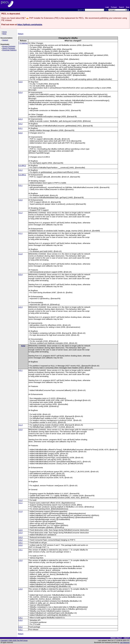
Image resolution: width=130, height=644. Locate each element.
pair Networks (125, 643)
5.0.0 (21, 200)
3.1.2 (21, 500)
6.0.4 (21, 92)
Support (121, 7)
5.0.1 (21, 185)
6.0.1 (21, 128)
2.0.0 (21, 560)
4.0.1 (21, 370)
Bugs (128, 7)
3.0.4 (21, 533)
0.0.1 (21, 630)
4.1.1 (21, 233)
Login (107, 7)
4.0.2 (23, 346)
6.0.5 (21, 82)
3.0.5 (21, 530)
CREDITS (127, 638)
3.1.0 (21, 511)
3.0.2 (21, 540)
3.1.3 (21, 425)
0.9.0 (21, 620)
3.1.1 (21, 503)
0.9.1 (21, 618)
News (5, 34)
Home (5, 32)
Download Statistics (10, 50)
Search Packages (9, 48)
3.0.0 (21, 545)
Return (21, 34)
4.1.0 (21, 254)
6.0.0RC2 (22, 166)
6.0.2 (21, 124)
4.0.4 (21, 275)
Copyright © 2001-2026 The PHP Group (14, 641)
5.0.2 (21, 170)
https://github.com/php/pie (30, 25)
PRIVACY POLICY (116, 638)
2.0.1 (21, 550)
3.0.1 (21, 543)
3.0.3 (21, 537)
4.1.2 (21, 213)
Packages (114, 7)
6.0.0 (21, 133)
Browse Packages (9, 46)
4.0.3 (21, 307)
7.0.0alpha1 (23, 43)
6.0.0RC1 (22, 175)
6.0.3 (21, 119)
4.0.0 (21, 430)
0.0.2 (21, 627)
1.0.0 (21, 589)
